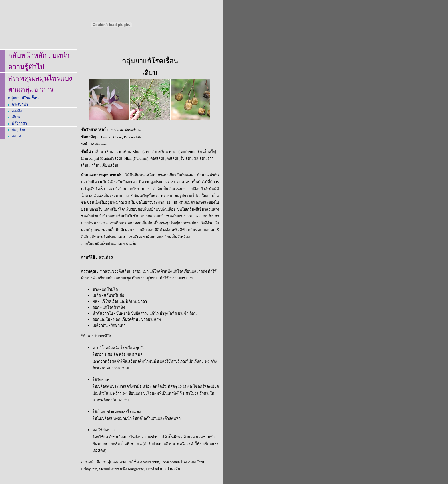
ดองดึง (17, 111)
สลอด (16, 136)
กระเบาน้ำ (20, 104)
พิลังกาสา (19, 123)
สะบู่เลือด (19, 130)
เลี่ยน (16, 117)
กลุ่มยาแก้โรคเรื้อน (23, 98)
